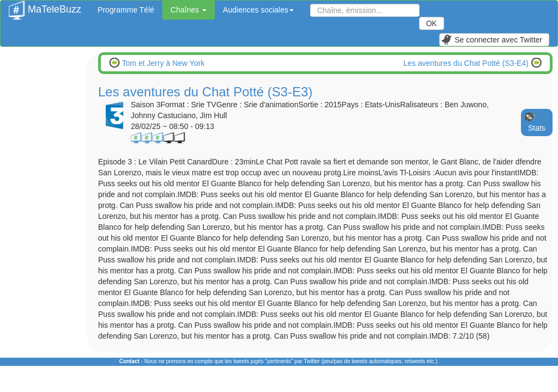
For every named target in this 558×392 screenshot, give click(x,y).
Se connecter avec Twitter (492, 40)
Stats (537, 128)
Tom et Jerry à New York (162, 63)
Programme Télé (126, 10)
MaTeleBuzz (45, 6)
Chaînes (189, 10)
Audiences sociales (258, 10)
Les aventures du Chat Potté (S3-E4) (467, 63)
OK (432, 23)
